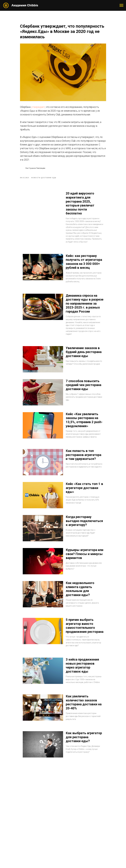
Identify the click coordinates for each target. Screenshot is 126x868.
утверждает (38, 107)
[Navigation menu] (121, 5)
